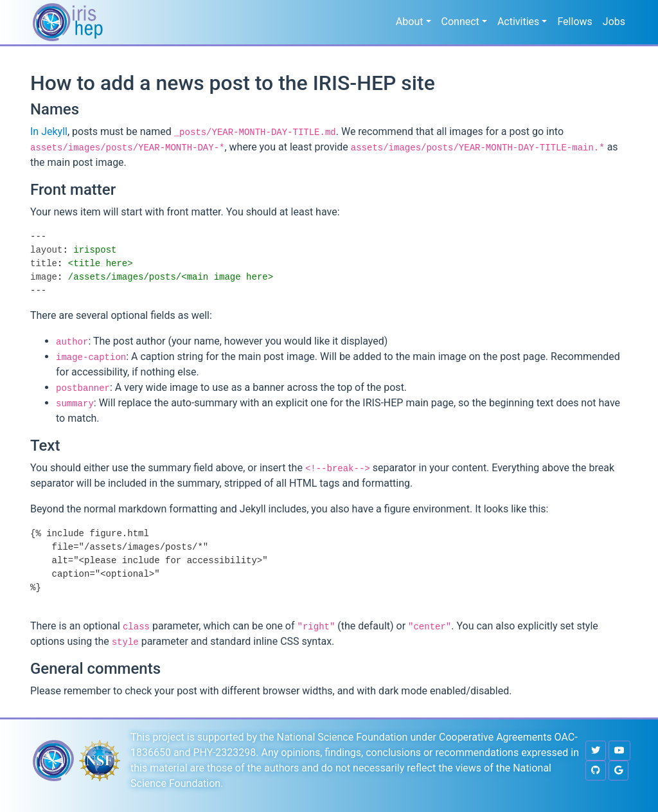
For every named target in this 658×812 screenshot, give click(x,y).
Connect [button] (460, 22)
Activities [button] (518, 22)
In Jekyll (49, 131)
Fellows (574, 22)
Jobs (614, 22)
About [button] (410, 22)
